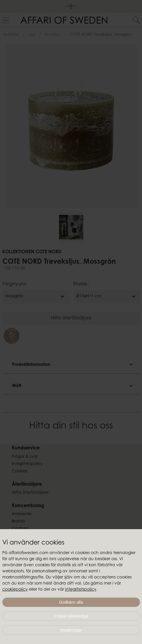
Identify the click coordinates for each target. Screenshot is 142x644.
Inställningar (71, 630)
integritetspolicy (81, 590)
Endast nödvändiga (71, 616)
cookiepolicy (15, 590)
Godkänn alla (71, 602)
